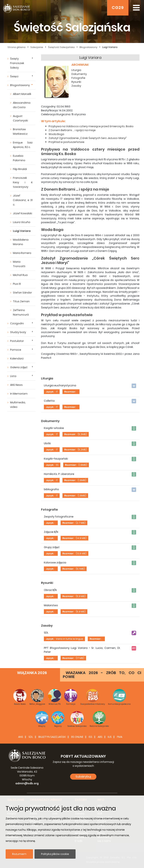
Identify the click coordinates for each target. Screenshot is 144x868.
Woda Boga (56, 134)
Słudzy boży (18, 332)
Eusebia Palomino (19, 158)
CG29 (118, 8)
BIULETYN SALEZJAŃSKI (52, 737)
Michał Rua (20, 275)
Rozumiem (19, 854)
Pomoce (16, 350)
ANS (21, 737)
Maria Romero (22, 253)
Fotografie (78, 78)
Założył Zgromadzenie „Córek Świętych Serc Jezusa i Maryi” (88, 138)
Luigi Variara (22, 231)
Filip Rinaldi (20, 169)
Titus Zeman (21, 301)
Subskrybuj (83, 777)
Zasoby (76, 86)
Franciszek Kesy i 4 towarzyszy (23, 182)
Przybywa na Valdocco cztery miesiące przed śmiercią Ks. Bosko (91, 126)
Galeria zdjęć (19, 367)
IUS (110, 737)
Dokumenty (79, 74)
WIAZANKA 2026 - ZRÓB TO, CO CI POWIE (102, 675)
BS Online (77, 737)
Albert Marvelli (22, 94)
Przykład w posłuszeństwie (66, 142)
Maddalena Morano (21, 242)
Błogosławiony (20, 85)
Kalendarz (17, 359)
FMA (120, 737)
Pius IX (17, 284)
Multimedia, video (18, 405)
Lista (13, 376)
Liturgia (76, 70)
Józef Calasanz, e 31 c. (23, 200)
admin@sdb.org (27, 783)
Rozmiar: (70, 392)
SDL (31, 737)
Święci (14, 76)
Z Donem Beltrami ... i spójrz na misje (72, 130)
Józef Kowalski (22, 213)
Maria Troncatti (19, 264)
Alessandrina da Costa (22, 105)
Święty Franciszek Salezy (17, 63)
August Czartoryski (20, 118)
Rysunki (76, 82)
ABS (100, 737)
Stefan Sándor (22, 293)
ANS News (16, 385)
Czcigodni (17, 323)
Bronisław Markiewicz (20, 132)
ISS (90, 737)
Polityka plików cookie (55, 854)
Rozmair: (70, 434)
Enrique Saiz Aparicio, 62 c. (23, 145)
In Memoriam (19, 394)
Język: (50, 392)
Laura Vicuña (22, 222)
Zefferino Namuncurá (21, 312)
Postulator (17, 341)
